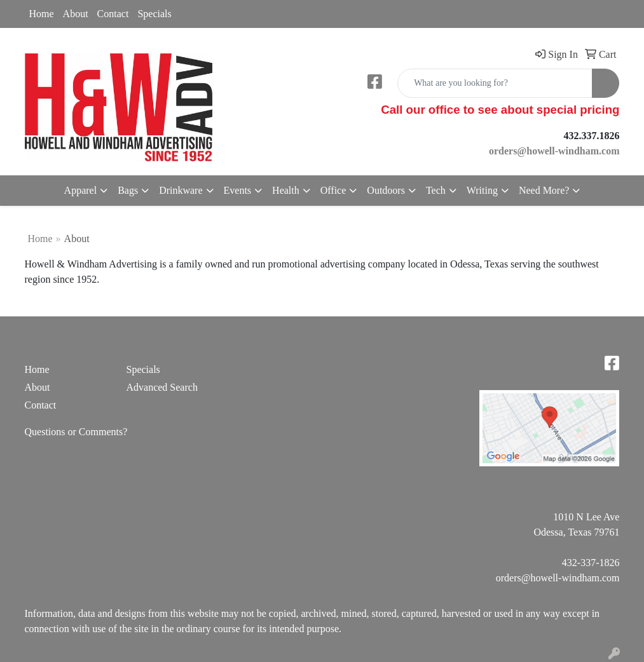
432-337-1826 (591, 563)
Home (42, 14)
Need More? (544, 190)
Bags (128, 190)
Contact (113, 14)
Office (333, 190)
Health (286, 190)
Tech (436, 190)
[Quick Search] (495, 83)
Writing (482, 190)
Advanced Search (161, 387)
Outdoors (386, 190)
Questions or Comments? (76, 432)
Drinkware (181, 190)
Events (238, 190)
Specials (154, 14)
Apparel (81, 190)
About (76, 14)
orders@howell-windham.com (558, 578)
